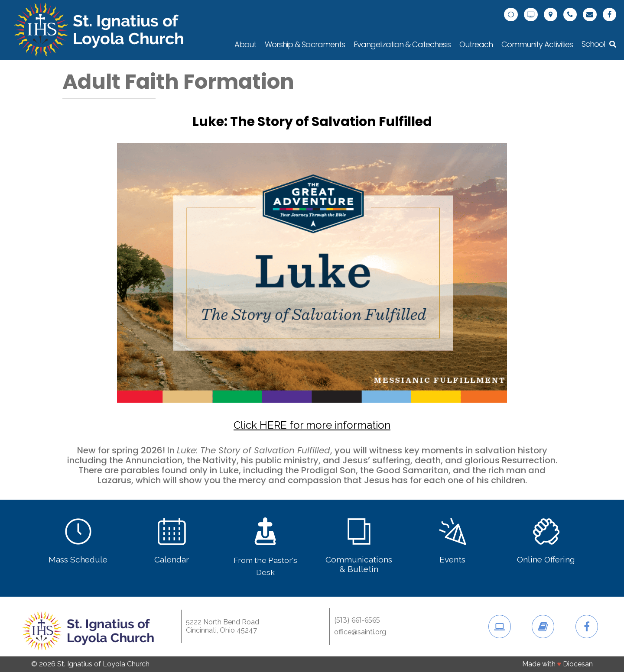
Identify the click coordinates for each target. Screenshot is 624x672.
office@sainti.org (360, 632)
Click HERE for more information (312, 425)
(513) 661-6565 (357, 620)
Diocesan (578, 664)
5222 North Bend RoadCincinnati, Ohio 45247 (223, 626)
